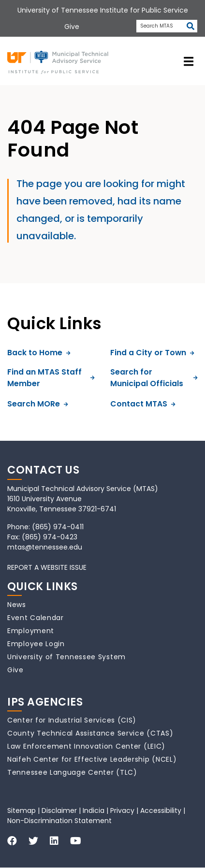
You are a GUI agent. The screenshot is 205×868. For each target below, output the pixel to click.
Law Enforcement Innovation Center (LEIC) (86, 746)
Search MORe (38, 404)
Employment (31, 631)
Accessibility (161, 810)
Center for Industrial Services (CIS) (72, 720)
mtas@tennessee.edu (45, 547)
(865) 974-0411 (58, 527)
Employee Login (36, 644)
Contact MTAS (143, 404)
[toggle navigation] (189, 61)
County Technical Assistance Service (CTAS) (90, 733)
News (17, 605)
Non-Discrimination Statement (59, 821)
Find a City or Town (152, 353)
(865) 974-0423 (50, 537)
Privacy (122, 810)
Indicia (94, 810)
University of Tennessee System (66, 657)
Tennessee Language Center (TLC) (72, 772)
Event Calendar (36, 618)
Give (15, 670)
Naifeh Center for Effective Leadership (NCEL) (92, 759)
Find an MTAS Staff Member (51, 378)
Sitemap (22, 810)
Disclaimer (59, 810)
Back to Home (39, 353)
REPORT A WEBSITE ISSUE (47, 567)
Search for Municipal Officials (154, 378)
